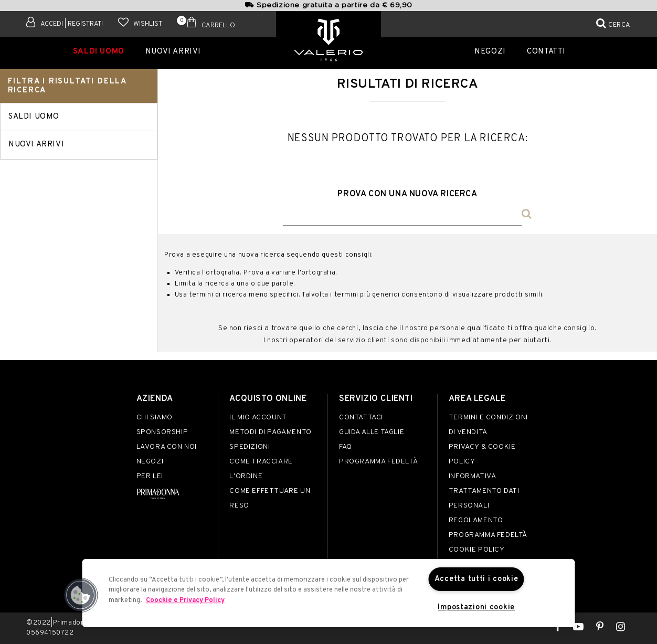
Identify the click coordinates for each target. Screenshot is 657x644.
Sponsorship (162, 432)
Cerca (619, 25)
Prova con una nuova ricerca (407, 194)
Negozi (490, 52)
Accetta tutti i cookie (476, 579)
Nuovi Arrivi (173, 52)
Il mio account (258, 418)
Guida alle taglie (372, 432)
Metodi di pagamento (270, 432)
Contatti (546, 52)
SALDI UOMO (99, 52)
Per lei (150, 476)
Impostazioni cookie (476, 608)
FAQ (346, 447)
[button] (81, 595)
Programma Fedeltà (378, 462)
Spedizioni (250, 447)
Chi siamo (155, 418)
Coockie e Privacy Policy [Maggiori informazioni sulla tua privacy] (185, 600)
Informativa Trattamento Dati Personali (484, 491)
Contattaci (361, 418)
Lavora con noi (167, 447)
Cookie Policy (477, 550)
